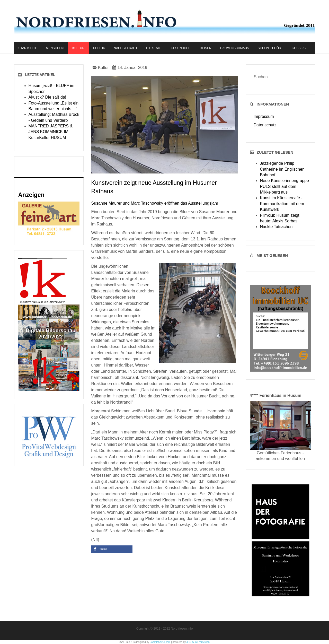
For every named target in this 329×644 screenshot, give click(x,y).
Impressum (264, 116)
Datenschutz (265, 125)
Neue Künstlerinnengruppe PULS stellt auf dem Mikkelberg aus (284, 186)
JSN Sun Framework (198, 642)
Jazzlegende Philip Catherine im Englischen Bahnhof (282, 169)
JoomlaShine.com (160, 642)
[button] (112, 549)
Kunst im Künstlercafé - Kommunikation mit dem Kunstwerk (282, 204)
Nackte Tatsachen (276, 227)
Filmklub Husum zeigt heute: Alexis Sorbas (280, 218)
